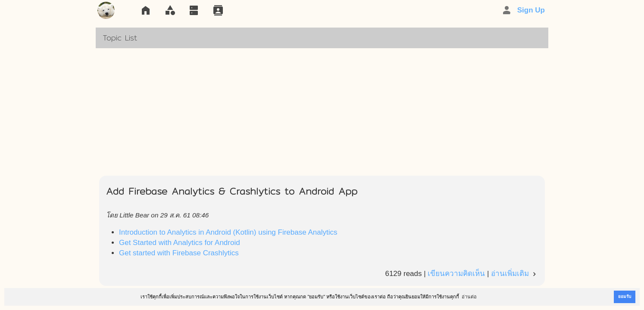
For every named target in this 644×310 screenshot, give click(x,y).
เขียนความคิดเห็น (456, 274)
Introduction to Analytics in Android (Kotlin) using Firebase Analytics (228, 232)
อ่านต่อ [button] (469, 297)
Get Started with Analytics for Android (180, 243)
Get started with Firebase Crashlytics (179, 253)
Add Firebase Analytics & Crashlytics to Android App (232, 191)
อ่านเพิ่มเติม (514, 274)
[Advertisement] (322, 112)
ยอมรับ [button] (625, 296)
